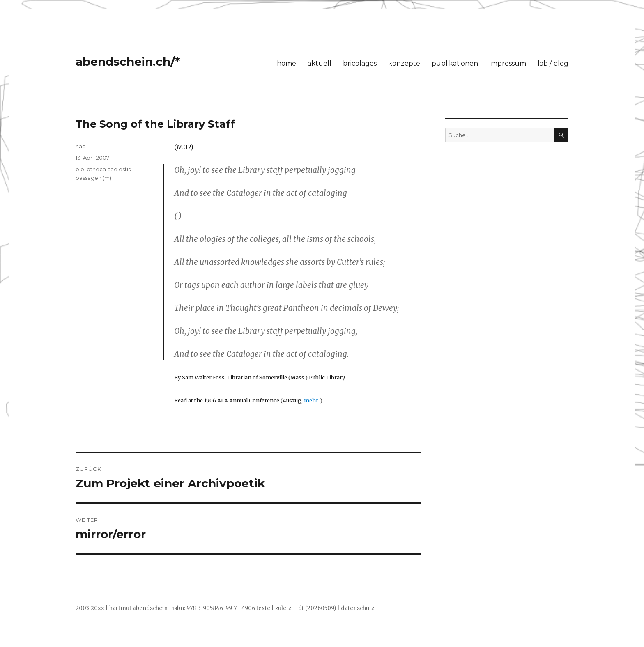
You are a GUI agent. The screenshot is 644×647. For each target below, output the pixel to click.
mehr (312, 400)
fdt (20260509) (316, 608)
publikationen (455, 63)
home (286, 63)
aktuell (320, 63)
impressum (508, 63)
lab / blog (553, 63)
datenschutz (358, 608)
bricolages (360, 63)
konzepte (404, 63)
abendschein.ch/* (128, 62)
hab (81, 146)
